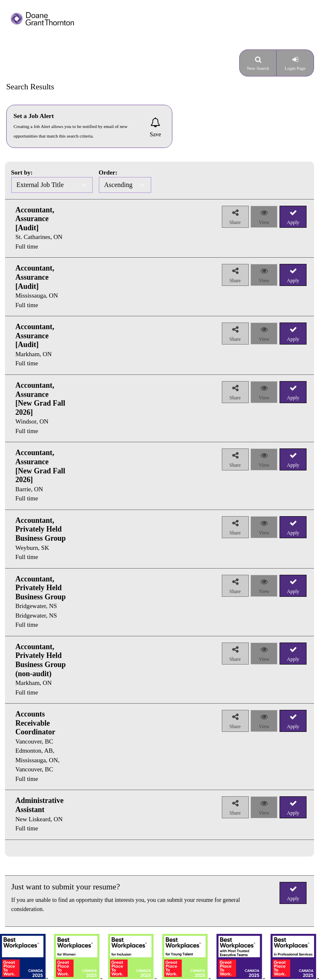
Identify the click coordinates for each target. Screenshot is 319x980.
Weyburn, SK (32, 548)
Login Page (295, 68)
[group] (36, 229)
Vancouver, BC (34, 741)
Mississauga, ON (37, 295)
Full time (27, 246)
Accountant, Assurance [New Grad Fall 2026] (40, 399)
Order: (108, 172)
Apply (293, 222)
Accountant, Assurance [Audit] (35, 219)
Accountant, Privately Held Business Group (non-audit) (40, 660)
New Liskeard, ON (39, 819)
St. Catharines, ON (39, 237)
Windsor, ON (32, 421)
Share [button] (235, 222)
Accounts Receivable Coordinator (35, 723)
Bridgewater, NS (36, 606)
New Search (258, 68)
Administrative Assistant (39, 805)
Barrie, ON (29, 489)
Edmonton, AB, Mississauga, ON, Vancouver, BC (37, 760)
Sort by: (22, 172)
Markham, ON (33, 354)
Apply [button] (293, 899)
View (264, 222)
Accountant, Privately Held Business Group (40, 529)
